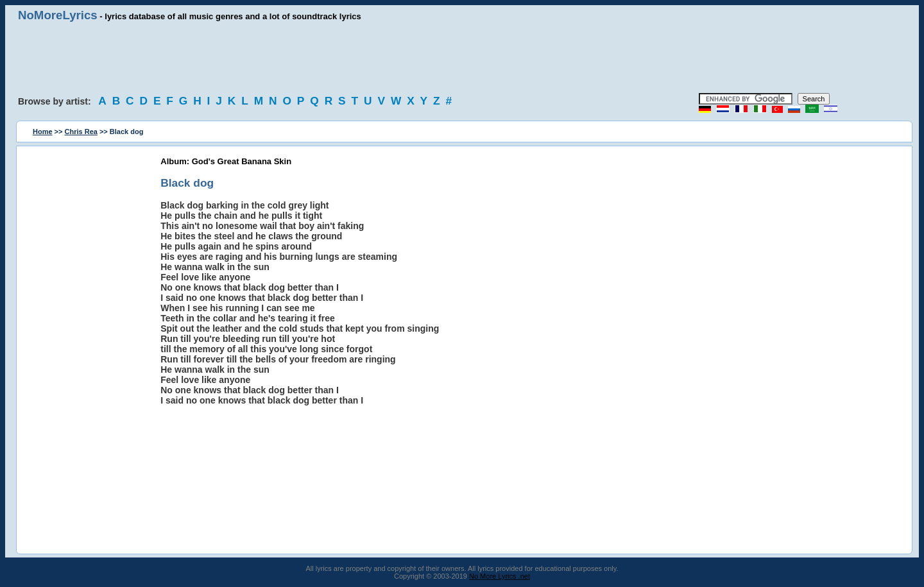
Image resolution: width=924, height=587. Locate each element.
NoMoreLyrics (58, 15)
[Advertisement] (462, 58)
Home (43, 132)
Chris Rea (81, 132)
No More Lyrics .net (500, 576)
